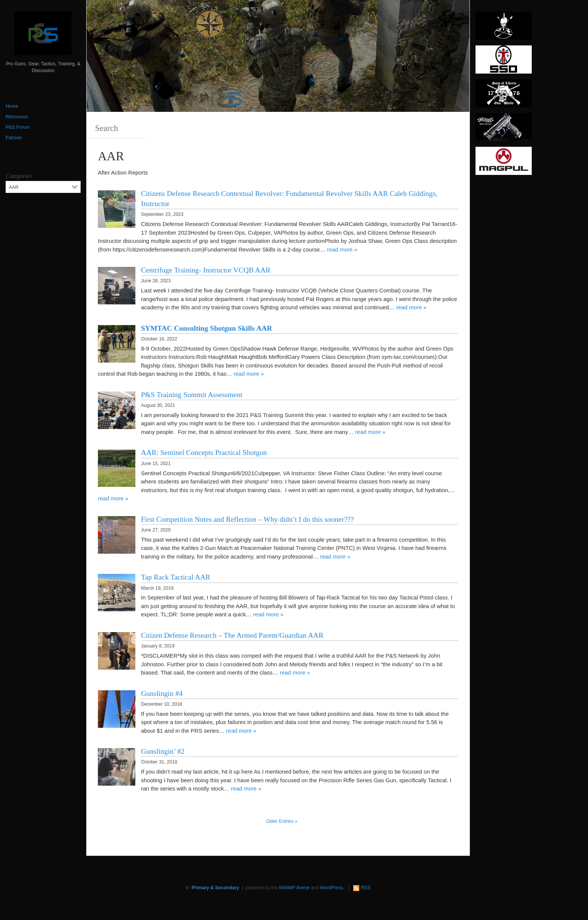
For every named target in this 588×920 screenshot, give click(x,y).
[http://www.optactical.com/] (504, 28)
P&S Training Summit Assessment (192, 395)
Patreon (14, 138)
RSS (366, 888)
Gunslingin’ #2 (163, 751)
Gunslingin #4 (162, 693)
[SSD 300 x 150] (504, 62)
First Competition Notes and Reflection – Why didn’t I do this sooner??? (247, 519)
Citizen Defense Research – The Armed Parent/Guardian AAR (232, 635)
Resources (17, 117)
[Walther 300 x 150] (504, 129)
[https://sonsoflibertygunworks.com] (504, 96)
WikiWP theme (294, 888)
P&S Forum (18, 127)
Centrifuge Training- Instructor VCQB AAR (206, 270)
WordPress (331, 888)
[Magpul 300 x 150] (504, 163)
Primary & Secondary (215, 888)
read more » (342, 249)
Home (12, 106)
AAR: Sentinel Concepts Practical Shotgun (204, 452)
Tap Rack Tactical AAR (176, 577)
